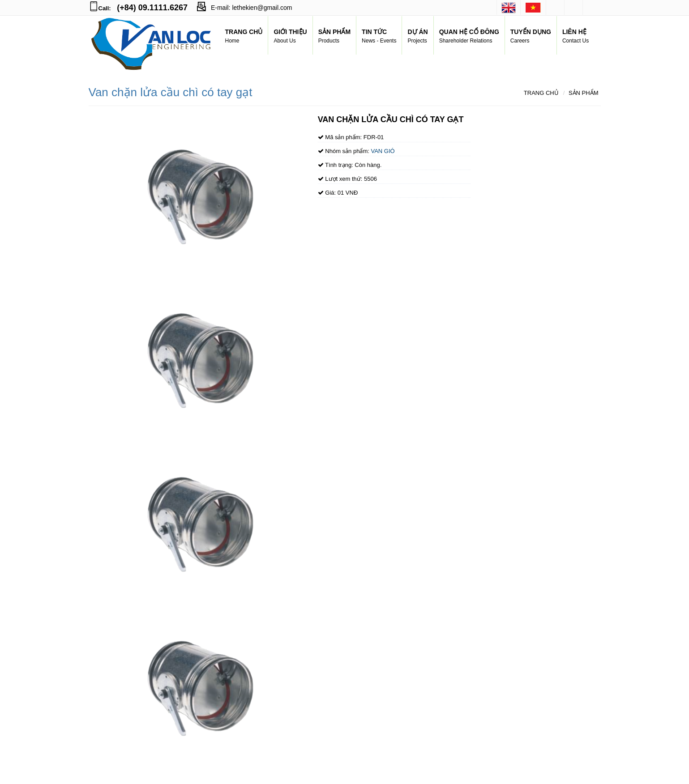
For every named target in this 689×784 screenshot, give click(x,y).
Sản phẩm (584, 93)
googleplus (573, 8)
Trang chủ (541, 93)
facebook (555, 8)
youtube (592, 8)
